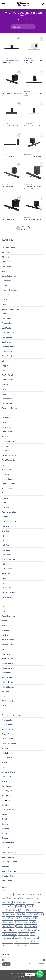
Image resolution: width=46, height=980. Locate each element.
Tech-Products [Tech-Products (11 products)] (8, 942)
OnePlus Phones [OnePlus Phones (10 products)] (8, 926)
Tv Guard (6, 838)
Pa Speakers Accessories (12, 715)
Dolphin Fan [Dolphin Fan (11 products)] (7, 902)
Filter (6, 964)
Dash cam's (7, 389)
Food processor (8, 484)
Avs (3, 271)
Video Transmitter (10, 852)
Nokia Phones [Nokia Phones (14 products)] (7, 922)
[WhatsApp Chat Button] (40, 974)
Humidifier (6, 602)
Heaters (5, 578)
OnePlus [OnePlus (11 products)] (33, 922)
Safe (4, 767)
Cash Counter (8, 356)
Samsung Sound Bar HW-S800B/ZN (11, 62)
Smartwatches (8, 795)
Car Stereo (6, 342)
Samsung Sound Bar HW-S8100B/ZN (34, 62)
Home (7, 13)
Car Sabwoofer (8, 332)
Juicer (4, 621)
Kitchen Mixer (8, 640)
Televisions (6, 819)
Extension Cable (9, 455)
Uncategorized (8, 843)
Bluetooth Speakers (10, 290)
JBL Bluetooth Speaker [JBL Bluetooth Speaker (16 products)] (35, 914)
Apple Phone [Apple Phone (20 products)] (7, 898)
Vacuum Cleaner (9, 847)
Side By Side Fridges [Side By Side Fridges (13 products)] (10, 934)
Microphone (7, 673)
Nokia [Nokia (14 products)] (35, 918)
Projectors (6, 748)
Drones (5, 413)
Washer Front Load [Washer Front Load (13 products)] (22, 942)
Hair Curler (7, 545)
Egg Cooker (7, 432)
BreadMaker (7, 295)
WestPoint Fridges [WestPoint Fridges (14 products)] (9, 946)
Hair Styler (6, 564)
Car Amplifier (7, 323)
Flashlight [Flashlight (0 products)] (30, 906)
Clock (4, 370)
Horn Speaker (8, 597)
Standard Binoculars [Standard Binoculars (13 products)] (31, 938)
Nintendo (6, 691)
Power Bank (7, 734)
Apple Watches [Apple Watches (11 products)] (19, 898)
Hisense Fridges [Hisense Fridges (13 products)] (8, 914)
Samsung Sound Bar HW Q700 (33, 94)
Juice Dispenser (8, 616)
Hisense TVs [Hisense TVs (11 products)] (20, 914)
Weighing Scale (8, 876)
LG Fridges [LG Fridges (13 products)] (10, 918)
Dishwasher (7, 399)
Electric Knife (7, 436)
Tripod (5, 833)
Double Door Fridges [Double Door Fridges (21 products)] (20, 902)
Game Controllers (9, 512)
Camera (5, 304)
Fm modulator (8, 479)
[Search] (43, 4)
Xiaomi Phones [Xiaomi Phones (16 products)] (30, 946)
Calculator (6, 299)
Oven (4, 696)
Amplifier (6, 262)
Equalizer (6, 451)
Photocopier (7, 720)
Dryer (4, 422)
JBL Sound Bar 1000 (9, 187)
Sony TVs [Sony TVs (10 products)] (18, 938)
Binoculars (6, 280)
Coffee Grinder (8, 375)
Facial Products (8, 460)
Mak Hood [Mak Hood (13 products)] (27, 918)
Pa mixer (6, 706)
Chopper (6, 361)
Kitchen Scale (7, 644)
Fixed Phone (7, 469)
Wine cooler (7, 880)
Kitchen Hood (8, 635)
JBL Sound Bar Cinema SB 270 (12, 94)
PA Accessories (8, 701)
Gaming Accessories (10, 521)
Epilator (5, 446)
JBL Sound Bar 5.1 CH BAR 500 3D (32, 188)
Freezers (5, 493)
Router (5, 762)
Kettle (4, 625)
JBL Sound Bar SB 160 (32, 156)
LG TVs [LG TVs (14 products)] (19, 918)
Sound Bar (18, 13)
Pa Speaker (7, 710)
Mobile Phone (8, 682)
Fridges (5, 498)
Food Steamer (8, 488)
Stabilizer (6, 805)
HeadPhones (7, 573)
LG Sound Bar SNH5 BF (11, 126)
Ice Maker (6, 606)
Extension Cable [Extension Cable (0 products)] (8, 906)
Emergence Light (9, 441)
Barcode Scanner (9, 276)
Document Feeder (9, 408)
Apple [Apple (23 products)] (40, 894)
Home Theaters (8, 592)
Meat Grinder (8, 658)
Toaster (5, 824)
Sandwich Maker (9, 772)
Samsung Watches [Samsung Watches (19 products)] (35, 930)
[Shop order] (23, 27)
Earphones (6, 427)
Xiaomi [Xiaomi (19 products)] (20, 946)
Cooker (5, 384)
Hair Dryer (6, 550)
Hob (4, 583)
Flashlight (6, 474)
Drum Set (6, 417)
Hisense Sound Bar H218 (34, 219)
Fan (3, 465)
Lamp (4, 649)
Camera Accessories (10, 309)
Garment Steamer (9, 526)
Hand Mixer (7, 569)
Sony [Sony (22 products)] (33, 934)
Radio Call (6, 753)
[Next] (28, 228)
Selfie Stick (6, 776)
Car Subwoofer (8, 347)
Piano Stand (7, 725)
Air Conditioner (8, 247)
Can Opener (7, 318)
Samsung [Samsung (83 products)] (19, 926)
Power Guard (7, 739)
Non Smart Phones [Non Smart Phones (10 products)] (21, 922)
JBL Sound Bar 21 (8, 219)
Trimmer (5, 829)
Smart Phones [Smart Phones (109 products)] (24, 934)
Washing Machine (9, 862)
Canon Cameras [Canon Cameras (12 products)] (32, 898)
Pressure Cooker (9, 743)
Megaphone (7, 668)
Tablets (5, 814)
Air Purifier (7, 257)
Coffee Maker (8, 380)
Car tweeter (7, 351)
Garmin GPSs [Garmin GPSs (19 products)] (25, 910)
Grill (4, 540)
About (13, 973)
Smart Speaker (8, 791)
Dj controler (7, 403)
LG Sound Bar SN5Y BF (33, 126)
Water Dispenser (9, 871)
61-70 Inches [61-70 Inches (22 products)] (31, 894)
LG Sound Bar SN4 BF (10, 156)
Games (5, 517)
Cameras (6, 314)
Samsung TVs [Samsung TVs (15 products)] (21, 930)
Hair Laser (6, 554)
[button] (3, 4)
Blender (5, 285)
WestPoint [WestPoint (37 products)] (34, 942)
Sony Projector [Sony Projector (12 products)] (8, 938)
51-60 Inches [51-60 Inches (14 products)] (19, 894)
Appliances (7, 266)
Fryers (5, 503)
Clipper (5, 365)
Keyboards (6, 630)
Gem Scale (6, 531)
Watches (6, 866)
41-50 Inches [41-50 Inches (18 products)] (7, 894)
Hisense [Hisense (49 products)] (34, 910)
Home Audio (7, 587)
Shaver (5, 781)
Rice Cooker (7, 758)
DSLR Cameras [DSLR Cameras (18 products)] (35, 902)
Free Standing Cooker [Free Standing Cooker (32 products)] (10, 910)
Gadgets (5, 507)
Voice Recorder (8, 857)
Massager (6, 654)
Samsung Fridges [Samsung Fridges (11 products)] (31, 926)
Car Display (7, 328)
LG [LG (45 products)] (4, 918)
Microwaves (7, 677)
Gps (4, 536)
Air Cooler (6, 252)
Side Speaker (7, 786)
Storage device (8, 810)
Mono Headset (8, 687)
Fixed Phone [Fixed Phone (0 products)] (20, 906)
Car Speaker (7, 337)
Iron (4, 611)
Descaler (6, 394)
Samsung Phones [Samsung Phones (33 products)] (9, 930)
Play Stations (7, 729)
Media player (7, 663)
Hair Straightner (9, 559)
